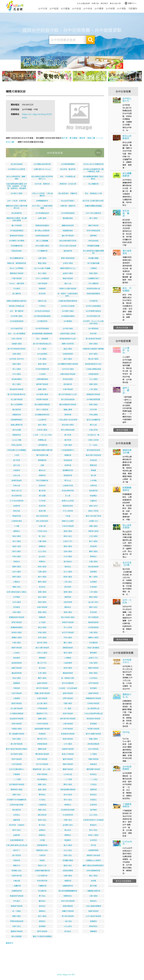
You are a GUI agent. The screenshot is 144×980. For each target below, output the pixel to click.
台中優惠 (99, 9)
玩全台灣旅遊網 (83, 3)
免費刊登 (95, 3)
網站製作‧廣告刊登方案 (111, 3)
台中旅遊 (76, 9)
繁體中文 (130, 3)
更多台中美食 (124, 650)
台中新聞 (110, 10)
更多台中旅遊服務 (125, 892)
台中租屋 (54, 9)
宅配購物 (133, 11)
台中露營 (65, 9)
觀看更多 (10, 943)
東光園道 (73, 138)
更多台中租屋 (124, 440)
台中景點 (121, 11)
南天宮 (65, 138)
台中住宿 (43, 9)
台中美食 (88, 9)
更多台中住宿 (124, 338)
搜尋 (91, 40)
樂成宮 (82, 138)
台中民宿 (15, 6)
